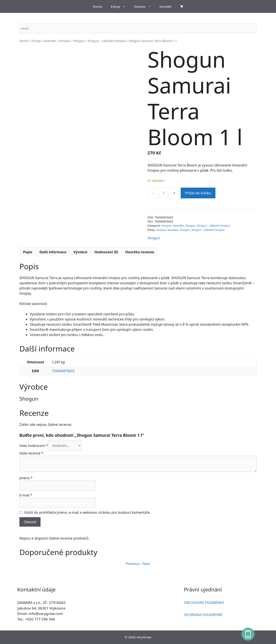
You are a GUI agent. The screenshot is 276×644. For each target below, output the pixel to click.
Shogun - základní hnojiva (107, 41)
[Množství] (164, 193)
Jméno (26, 478)
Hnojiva (65, 41)
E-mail (26, 495)
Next (146, 564)
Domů (97, 6)
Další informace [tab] (53, 252)
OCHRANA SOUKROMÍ (203, 615)
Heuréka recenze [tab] (140, 252)
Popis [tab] (28, 252)
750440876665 (63, 371)
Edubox (145, 6)
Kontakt (165, 6)
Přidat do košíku (198, 193)
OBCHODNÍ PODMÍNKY (204, 603)
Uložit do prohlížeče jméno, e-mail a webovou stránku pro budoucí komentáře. (87, 512)
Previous (133, 564)
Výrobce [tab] (80, 252)
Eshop (120, 6)
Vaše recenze (31, 453)
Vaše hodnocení (34, 446)
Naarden (50, 41)
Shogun (79, 41)
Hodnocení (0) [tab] (106, 252)
